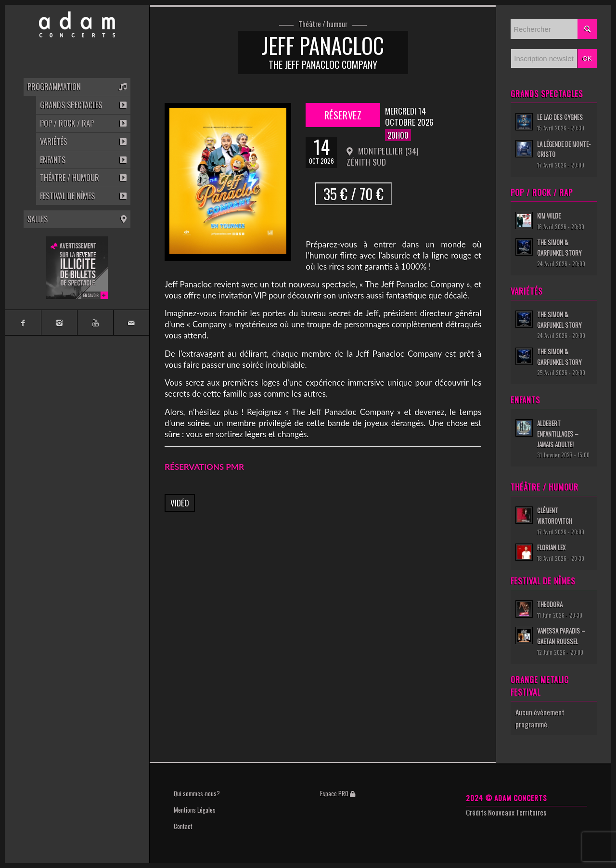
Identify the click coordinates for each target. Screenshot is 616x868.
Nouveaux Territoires (517, 812)
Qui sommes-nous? (197, 793)
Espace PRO (338, 793)
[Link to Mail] (131, 323)
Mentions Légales (195, 810)
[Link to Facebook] (23, 323)
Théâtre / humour (323, 24)
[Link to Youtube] (95, 323)
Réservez (343, 115)
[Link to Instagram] (59, 323)
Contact (183, 826)
